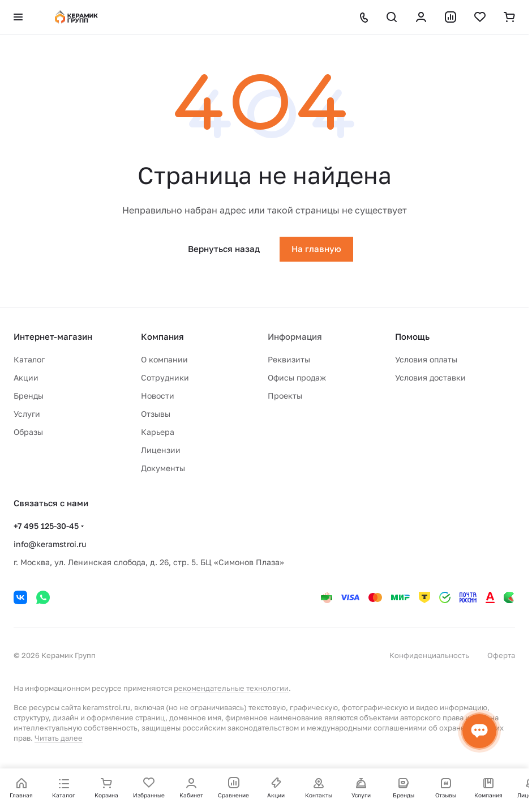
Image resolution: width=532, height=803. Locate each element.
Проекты (285, 396)
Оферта (501, 655)
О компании (164, 359)
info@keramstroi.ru (50, 544)
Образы (28, 432)
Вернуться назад (224, 249)
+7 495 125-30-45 (46, 526)
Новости (158, 396)
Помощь (412, 336)
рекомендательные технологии (231, 688)
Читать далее (59, 738)
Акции (26, 377)
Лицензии (161, 450)
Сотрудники (165, 377)
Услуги (27, 414)
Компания (162, 336)
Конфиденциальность (429, 655)
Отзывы (156, 414)
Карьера (158, 432)
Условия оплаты (426, 359)
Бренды (29, 396)
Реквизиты (289, 359)
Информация (295, 336)
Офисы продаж (297, 377)
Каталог (29, 359)
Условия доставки (430, 377)
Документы (163, 468)
